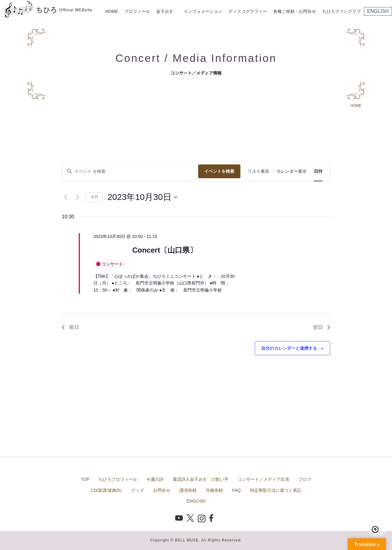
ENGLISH (378, 11)
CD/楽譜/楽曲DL (106, 490)
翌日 (322, 327)
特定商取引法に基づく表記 (276, 490)
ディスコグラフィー (248, 11)
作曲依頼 (214, 490)
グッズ (138, 490)
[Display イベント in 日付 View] (318, 171)
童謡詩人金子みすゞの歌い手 (201, 479)
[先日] (66, 197)
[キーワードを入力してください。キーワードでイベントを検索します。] (130, 171)
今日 (94, 197)
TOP (85, 479)
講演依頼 (188, 490)
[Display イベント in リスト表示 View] (258, 171)
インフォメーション (203, 11)
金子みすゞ (167, 11)
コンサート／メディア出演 (263, 479)
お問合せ (162, 490)
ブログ (305, 479)
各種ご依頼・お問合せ (295, 11)
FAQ (236, 490)
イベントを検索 (219, 171)
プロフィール (137, 11)
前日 (70, 327)
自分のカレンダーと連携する (289, 348)
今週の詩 (155, 479)
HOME (112, 11)
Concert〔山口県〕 (165, 250)
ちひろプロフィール (118, 479)
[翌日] (77, 197)
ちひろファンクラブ (341, 11)
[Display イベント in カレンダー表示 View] (292, 171)
